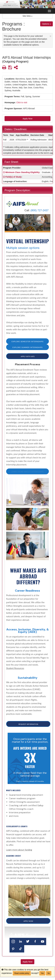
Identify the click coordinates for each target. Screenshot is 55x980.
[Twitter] (28, 941)
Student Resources (15, 668)
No (49, 973)
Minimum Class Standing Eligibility (23, 172)
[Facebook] (35, 941)
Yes (42, 973)
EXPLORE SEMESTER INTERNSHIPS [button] (27, 342)
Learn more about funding (19, 850)
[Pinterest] (13, 949)
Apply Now (27, 119)
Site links (28, 16)
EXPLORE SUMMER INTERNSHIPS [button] (27, 347)
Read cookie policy (22, 973)
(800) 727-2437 (40, 210)
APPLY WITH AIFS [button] (28, 356)
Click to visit (22, 102)
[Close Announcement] (50, 36)
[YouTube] (43, 941)
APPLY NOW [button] (28, 921)
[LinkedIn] (21, 941)
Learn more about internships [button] (27, 472)
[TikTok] (21, 949)
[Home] (23, 204)
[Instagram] (13, 941)
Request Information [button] (28, 724)
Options (46, 24)
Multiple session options (23, 248)
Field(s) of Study (13, 177)
